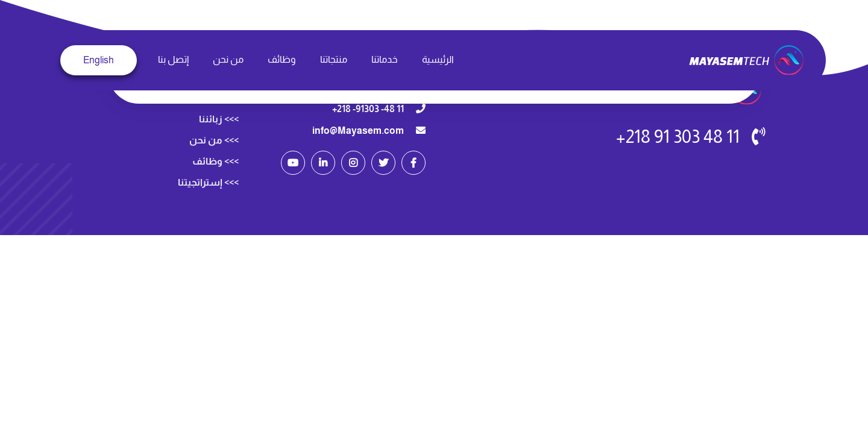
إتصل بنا (173, 59)
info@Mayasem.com (358, 131)
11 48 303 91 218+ (678, 137)
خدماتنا (385, 59)
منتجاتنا (334, 59)
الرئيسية (438, 59)
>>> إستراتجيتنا (208, 197)
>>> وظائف (215, 176)
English (99, 60)
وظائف (282, 59)
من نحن (228, 59)
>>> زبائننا (219, 134)
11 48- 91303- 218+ (368, 109)
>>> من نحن (214, 155)
